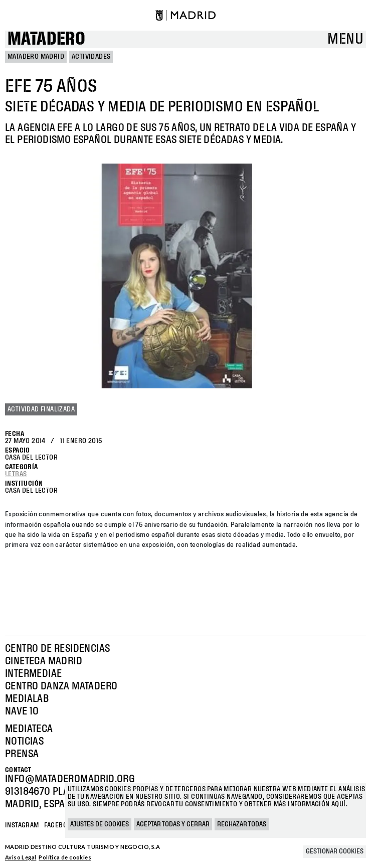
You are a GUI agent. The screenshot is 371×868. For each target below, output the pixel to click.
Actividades (91, 57)
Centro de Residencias (57, 649)
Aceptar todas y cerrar (173, 824)
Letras (16, 474)
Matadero (46, 39)
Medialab (27, 699)
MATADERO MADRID (36, 57)
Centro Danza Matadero (61, 686)
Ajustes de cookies (100, 824)
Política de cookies (65, 857)
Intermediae (33, 674)
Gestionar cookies (335, 851)
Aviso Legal (21, 857)
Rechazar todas (242, 824)
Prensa (22, 754)
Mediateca (29, 729)
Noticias (24, 742)
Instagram (22, 825)
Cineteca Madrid (44, 661)
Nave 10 (22, 711)
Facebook (60, 825)
